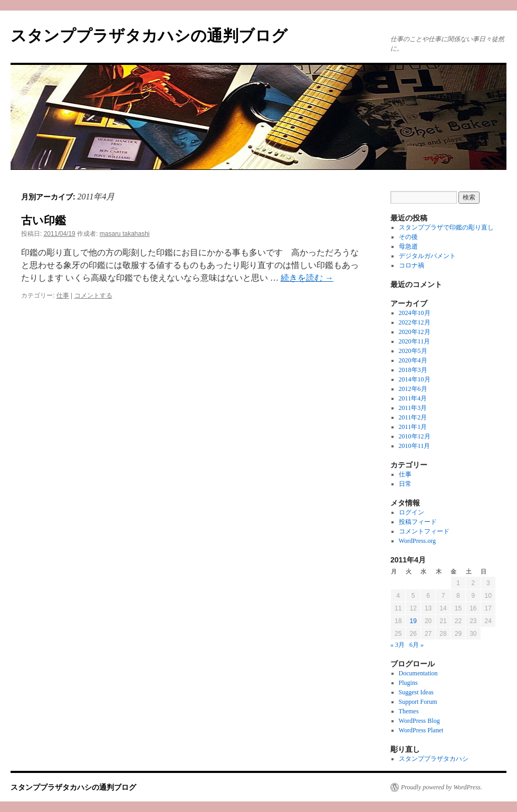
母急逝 (408, 246)
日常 (405, 484)
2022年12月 (415, 322)
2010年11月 (415, 446)
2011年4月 (413, 398)
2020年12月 (415, 332)
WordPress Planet (421, 730)
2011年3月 (413, 408)
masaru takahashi (125, 234)
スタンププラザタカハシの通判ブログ (149, 36)
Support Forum (418, 702)
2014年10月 (415, 379)
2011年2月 (413, 417)
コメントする (93, 295)
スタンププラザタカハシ (434, 759)
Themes (409, 711)
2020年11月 (415, 341)
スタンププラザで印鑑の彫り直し (446, 227)
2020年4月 (413, 360)
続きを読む (307, 278)
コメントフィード (424, 531)
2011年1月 (413, 427)
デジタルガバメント (427, 256)
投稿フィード (418, 522)
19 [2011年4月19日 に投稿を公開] (413, 621)
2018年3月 (413, 370)
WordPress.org (417, 541)
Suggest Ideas (416, 692)
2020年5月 (413, 351)
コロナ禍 (411, 265)
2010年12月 (415, 436)
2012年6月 (413, 389)
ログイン (411, 512)
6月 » (417, 645)
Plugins (408, 683)
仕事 (63, 295)
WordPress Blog (419, 721)
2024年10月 (415, 313)
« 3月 (398, 645)
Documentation (418, 673)
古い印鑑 (44, 220)
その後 (408, 237)
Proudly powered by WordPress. (442, 787)
